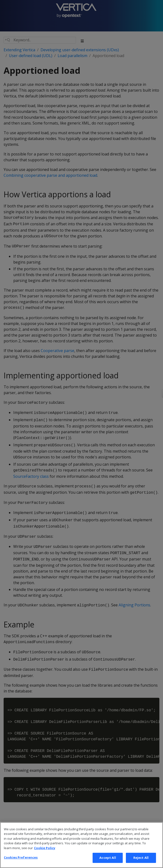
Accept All (108, 859)
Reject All (141, 859)
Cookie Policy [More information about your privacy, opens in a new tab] (45, 849)
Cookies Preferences (21, 859)
